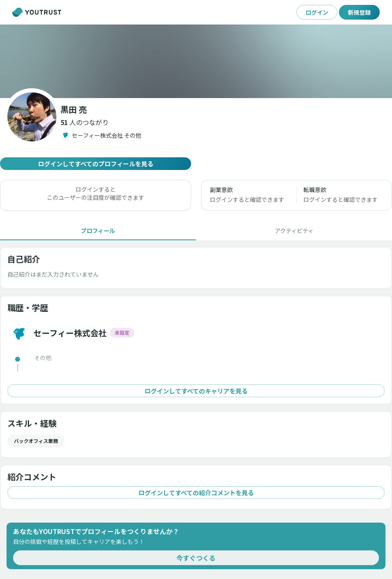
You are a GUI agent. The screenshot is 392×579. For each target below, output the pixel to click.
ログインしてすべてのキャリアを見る (196, 391)
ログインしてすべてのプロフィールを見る (96, 164)
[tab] (98, 230)
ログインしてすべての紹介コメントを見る (196, 493)
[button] (85, 122)
